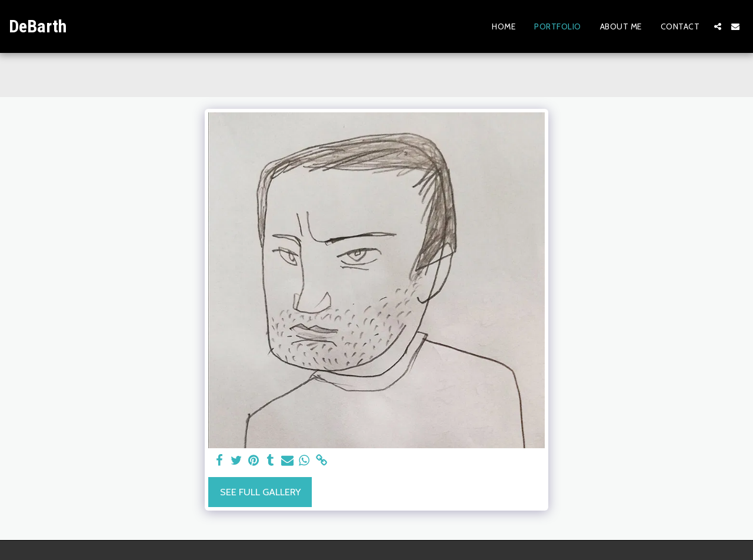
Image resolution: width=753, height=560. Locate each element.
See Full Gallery (260, 492)
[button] (718, 26)
